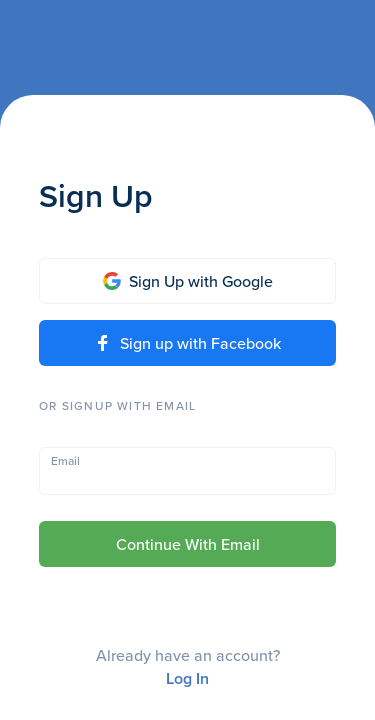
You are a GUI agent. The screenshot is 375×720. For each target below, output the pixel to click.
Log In (187, 678)
